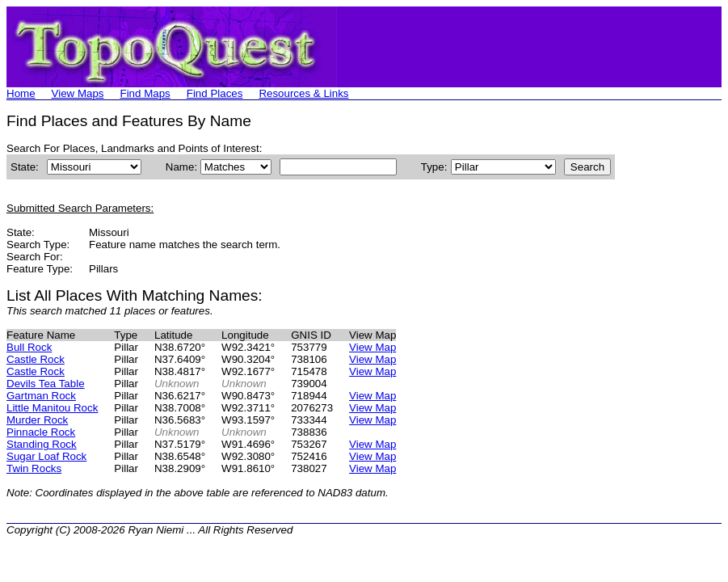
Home (21, 93)
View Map (372, 347)
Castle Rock (36, 359)
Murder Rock (37, 420)
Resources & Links (303, 93)
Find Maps (145, 93)
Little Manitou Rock (52, 408)
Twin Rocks (34, 468)
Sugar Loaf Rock (46, 456)
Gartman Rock (41, 396)
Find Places (215, 93)
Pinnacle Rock (41, 432)
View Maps (78, 93)
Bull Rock (29, 347)
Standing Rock (42, 444)
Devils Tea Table (46, 384)
